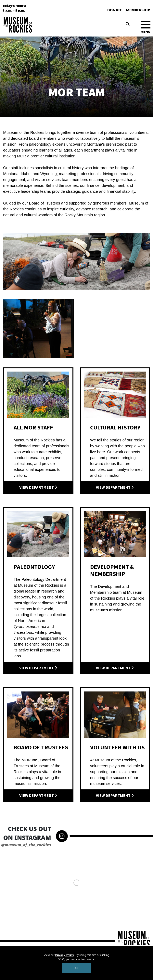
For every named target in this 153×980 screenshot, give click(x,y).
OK (76, 968)
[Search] (128, 24)
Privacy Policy (65, 955)
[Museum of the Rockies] (39, 25)
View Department (38, 488)
